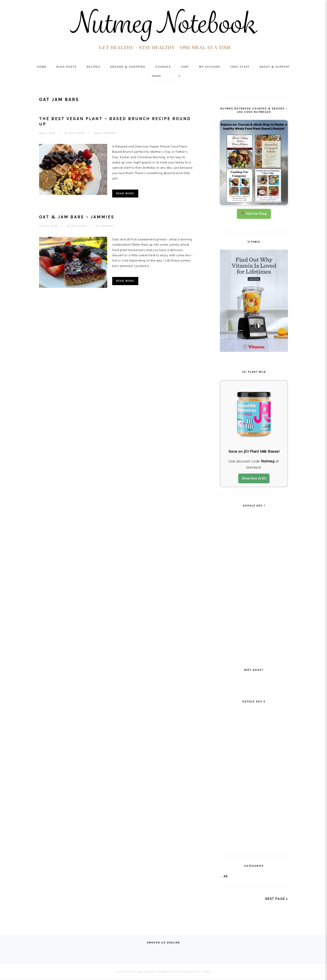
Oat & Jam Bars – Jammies (77, 217)
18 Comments (105, 226)
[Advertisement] (254, 582)
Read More (125, 194)
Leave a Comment (105, 133)
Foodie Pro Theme (197, 972)
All (225, 876)
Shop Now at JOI (254, 478)
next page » (277, 899)
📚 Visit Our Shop (254, 214)
